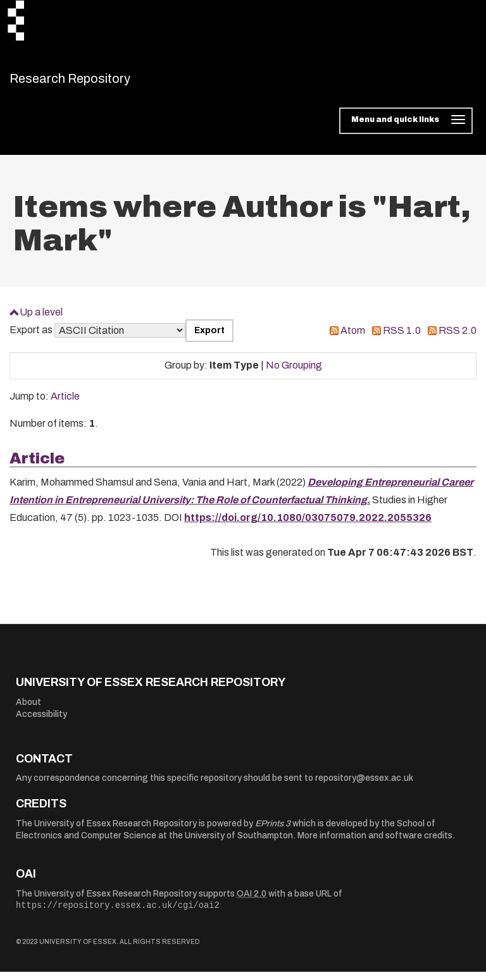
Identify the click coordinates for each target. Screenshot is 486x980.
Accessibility (41, 722)
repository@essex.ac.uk (364, 786)
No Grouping (294, 373)
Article (65, 404)
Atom (353, 339)
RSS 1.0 (402, 339)
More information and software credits (375, 844)
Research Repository (98, 82)
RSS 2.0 (458, 339)
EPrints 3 (273, 831)
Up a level (41, 320)
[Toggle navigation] (406, 129)
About (28, 710)
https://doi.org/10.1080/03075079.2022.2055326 (308, 526)
